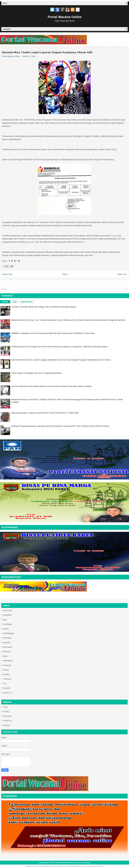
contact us (7, 693)
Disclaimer (7, 615)
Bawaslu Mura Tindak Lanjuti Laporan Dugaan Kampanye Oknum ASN (47, 52)
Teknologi (7, 679)
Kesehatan (8, 624)
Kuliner (6, 629)
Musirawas (8, 647)
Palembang (8, 661)
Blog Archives (27, 302)
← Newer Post (6, 274)
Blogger (87, 863)
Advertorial (7, 610)
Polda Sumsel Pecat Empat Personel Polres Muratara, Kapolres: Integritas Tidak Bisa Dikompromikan (59, 347)
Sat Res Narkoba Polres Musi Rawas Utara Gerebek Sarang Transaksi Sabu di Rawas (51, 386)
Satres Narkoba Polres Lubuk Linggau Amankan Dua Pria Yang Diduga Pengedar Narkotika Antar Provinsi (61, 360)
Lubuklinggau (9, 633)
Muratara (7, 642)
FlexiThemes (38, 866)
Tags (15, 302)
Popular (5, 302)
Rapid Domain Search (95, 866)
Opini (5, 656)
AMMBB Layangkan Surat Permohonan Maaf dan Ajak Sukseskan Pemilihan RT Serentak (53, 333)
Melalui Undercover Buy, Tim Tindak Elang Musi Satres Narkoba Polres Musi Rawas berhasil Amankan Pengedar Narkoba (68, 320)
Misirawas (7, 638)
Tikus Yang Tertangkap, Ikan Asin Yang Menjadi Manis (37, 373)
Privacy (6, 670)
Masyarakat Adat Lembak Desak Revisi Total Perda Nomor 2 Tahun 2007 (45, 413)
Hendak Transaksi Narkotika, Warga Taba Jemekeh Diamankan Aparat (44, 307)
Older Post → (123, 274)
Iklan (5, 620)
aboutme (7, 688)
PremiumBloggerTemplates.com (75, 866)
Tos (5, 683)
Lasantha (60, 866)
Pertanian (7, 665)
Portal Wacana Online (65, 17)
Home (65, 274)
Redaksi (6, 674)
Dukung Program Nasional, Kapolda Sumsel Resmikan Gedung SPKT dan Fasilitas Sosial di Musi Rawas (60, 426)
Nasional (7, 652)
